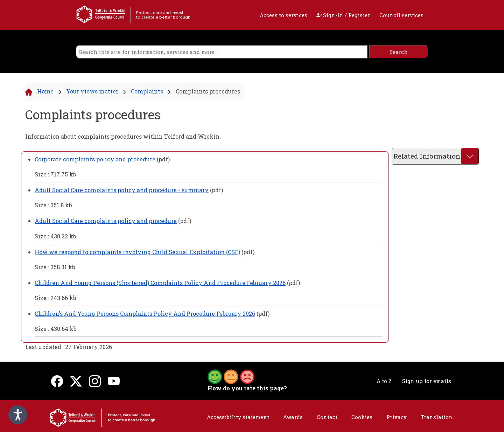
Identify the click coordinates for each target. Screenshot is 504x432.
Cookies (362, 417)
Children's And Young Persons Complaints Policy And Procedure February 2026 (145, 313)
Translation (437, 417)
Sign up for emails (427, 381)
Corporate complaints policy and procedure (95, 159)
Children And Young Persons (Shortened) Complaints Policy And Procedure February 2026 (160, 283)
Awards (293, 417)
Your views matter (92, 91)
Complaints (147, 91)
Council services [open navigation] (401, 15)
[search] (222, 52)
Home (45, 91)
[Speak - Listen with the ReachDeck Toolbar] (18, 415)
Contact (327, 417)
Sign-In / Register (343, 15)
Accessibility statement (238, 417)
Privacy (397, 417)
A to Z (384, 381)
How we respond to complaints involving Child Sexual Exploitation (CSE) (137, 252)
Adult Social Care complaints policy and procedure (106, 221)
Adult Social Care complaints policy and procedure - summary (122, 190)
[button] (231, 376)
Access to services (283, 15)
